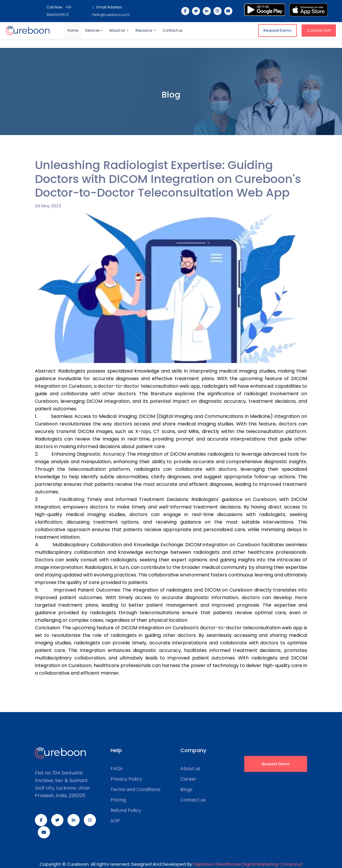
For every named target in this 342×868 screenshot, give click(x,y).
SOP (115, 821)
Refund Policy (126, 811)
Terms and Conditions (136, 790)
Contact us (173, 30)
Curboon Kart (319, 30)
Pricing (118, 800)
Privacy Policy (126, 779)
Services (92, 30)
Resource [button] (144, 30)
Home (73, 30)
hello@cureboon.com (111, 15)
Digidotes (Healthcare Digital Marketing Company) (248, 864)
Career (188, 779)
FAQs (116, 769)
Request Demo (278, 30)
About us (190, 769)
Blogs (186, 790)
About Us (118, 30)
